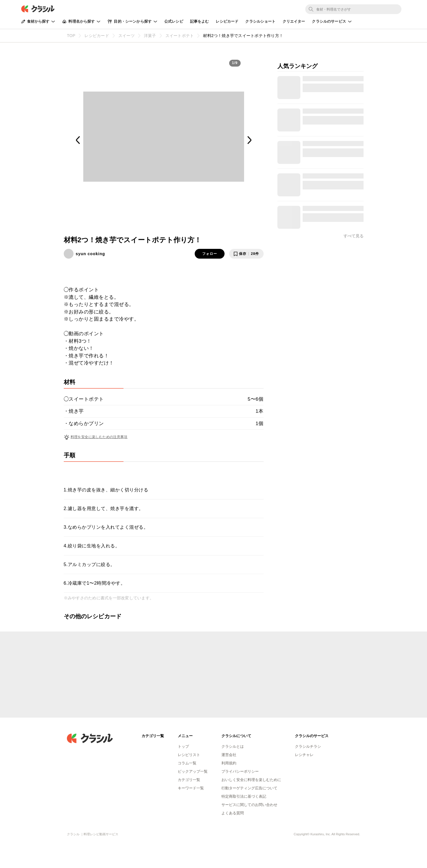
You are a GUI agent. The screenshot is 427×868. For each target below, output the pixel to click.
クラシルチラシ (308, 746)
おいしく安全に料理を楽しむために (251, 780)
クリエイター (294, 21)
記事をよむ (200, 21)
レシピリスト (189, 755)
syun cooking (90, 254)
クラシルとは (233, 746)
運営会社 (229, 755)
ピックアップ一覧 (193, 771)
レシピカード (227, 21)
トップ (183, 746)
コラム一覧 (187, 763)
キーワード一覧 (191, 788)
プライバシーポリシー (240, 771)
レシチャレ (304, 755)
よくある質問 (233, 813)
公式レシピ (174, 21)
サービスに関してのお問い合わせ (249, 805)
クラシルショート (260, 21)
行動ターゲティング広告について (249, 788)
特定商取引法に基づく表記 (244, 796)
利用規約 (229, 763)
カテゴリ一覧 (189, 780)
